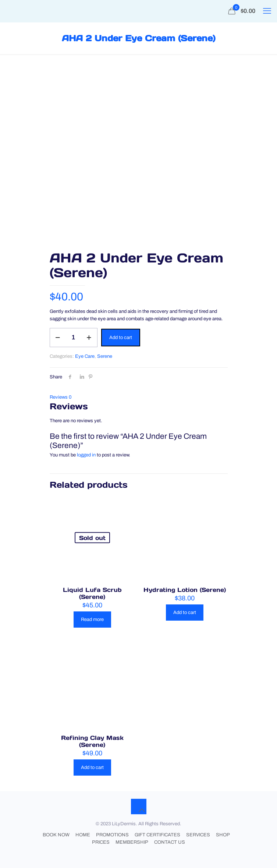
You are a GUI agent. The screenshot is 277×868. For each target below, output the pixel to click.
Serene (105, 356)
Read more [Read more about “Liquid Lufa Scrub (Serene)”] (92, 620)
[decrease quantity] (58, 338)
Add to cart (121, 338)
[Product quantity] (74, 338)
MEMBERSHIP (132, 842)
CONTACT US (170, 842)
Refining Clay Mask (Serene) (92, 741)
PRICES (101, 842)
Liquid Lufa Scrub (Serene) (92, 593)
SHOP (223, 835)
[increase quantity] (89, 338)
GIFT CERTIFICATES (157, 835)
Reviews (61, 397)
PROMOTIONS (112, 835)
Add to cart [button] (185, 613)
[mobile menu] (267, 11)
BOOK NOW (56, 835)
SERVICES (198, 835)
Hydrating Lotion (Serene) (185, 590)
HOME (83, 835)
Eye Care (85, 356)
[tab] (139, 397)
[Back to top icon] (139, 807)
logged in (86, 455)
